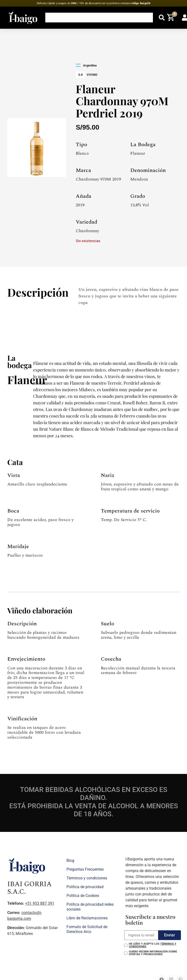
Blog (70, 861)
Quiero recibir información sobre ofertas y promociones (153, 953)
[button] (162, 18)
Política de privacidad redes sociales (90, 907)
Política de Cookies (83, 896)
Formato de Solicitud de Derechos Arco (87, 929)
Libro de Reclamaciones (87, 918)
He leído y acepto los (153, 945)
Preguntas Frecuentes (85, 869)
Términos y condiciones (87, 878)
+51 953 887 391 (40, 903)
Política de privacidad (85, 887)
